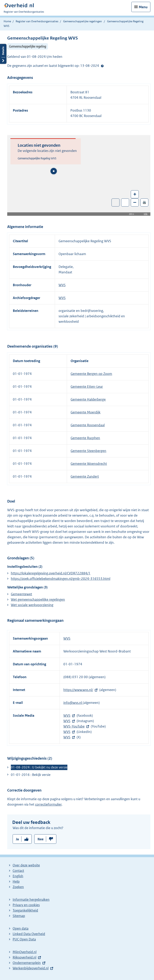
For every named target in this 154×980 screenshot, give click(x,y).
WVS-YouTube (74, 726)
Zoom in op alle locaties (125, 203)
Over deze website (26, 865)
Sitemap (19, 916)
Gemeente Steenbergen (88, 451)
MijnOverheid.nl (25, 952)
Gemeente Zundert (85, 476)
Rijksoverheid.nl (24, 957)
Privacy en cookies (26, 905)
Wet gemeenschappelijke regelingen (38, 599)
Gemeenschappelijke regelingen (83, 21)
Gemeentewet (21, 594)
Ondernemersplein (27, 963)
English (18, 876)
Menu (143, 7)
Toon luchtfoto (116, 203)
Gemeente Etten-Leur (87, 387)
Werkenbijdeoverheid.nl (31, 968)
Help (16, 881)
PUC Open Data (24, 939)
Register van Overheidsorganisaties (37, 21)
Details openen (3, 54)
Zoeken (18, 887)
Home (7, 21)
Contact (18, 871)
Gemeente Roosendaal (88, 425)
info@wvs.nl (73, 703)
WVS (62, 285)
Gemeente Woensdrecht (89, 464)
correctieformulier (48, 804)
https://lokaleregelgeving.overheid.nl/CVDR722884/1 (51, 573)
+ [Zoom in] (135, 194)
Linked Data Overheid (29, 934)
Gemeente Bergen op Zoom (91, 374)
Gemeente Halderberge (88, 399)
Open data (21, 928)
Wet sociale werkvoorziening (32, 605)
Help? (102, 66)
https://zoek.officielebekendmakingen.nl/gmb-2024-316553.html (61, 579)
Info (146, 214)
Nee (41, 839)
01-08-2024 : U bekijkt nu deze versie (39, 767)
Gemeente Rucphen (85, 438)
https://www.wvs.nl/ (78, 690)
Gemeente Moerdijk (86, 412)
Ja (17, 839)
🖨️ (144, 202)
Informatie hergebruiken (31, 900)
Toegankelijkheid (25, 910)
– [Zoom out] (135, 202)
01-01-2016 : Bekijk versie (31, 775)
